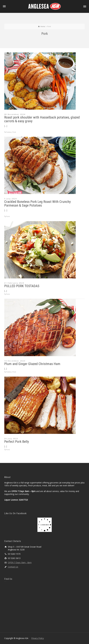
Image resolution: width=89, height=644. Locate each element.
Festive (9, 132)
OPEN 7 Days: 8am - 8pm (20, 562)
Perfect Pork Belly (17, 442)
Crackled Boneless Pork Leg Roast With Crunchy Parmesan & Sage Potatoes (37, 204)
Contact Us (13, 567)
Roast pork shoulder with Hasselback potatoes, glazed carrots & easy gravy (42, 119)
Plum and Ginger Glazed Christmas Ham (32, 364)
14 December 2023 (15, 361)
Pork (14, 132)
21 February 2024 (14, 283)
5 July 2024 (11, 199)
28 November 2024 (15, 114)
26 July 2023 (11, 439)
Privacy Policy (38, 638)
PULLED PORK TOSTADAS (22, 286)
